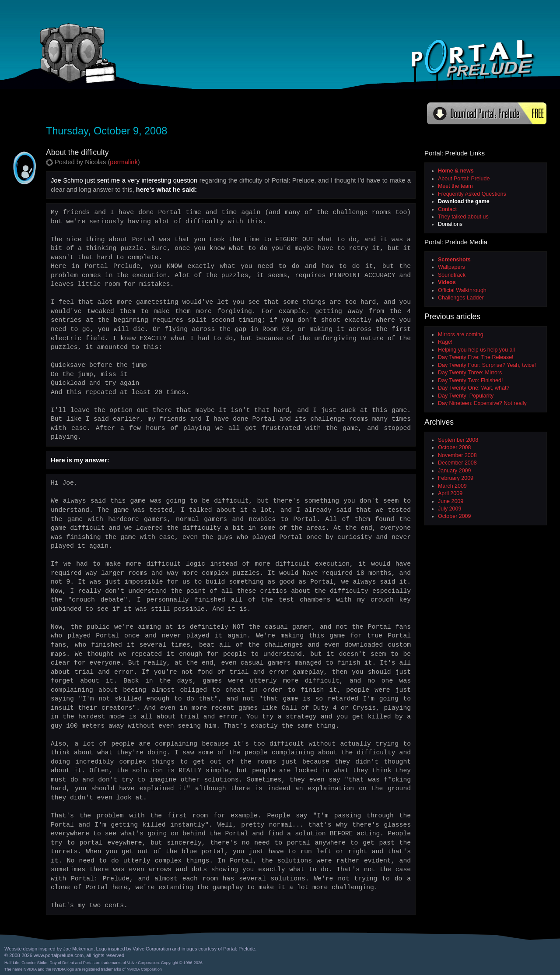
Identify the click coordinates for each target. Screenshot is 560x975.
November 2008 (457, 455)
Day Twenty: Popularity (466, 396)
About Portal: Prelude (464, 179)
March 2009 (452, 486)
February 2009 (456, 478)
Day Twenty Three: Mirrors (470, 373)
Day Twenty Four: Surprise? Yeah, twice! (487, 365)
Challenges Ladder (461, 298)
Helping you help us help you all (476, 350)
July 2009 (450, 509)
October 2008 (454, 447)
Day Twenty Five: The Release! (476, 357)
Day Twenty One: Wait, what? (474, 388)
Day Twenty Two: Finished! (470, 380)
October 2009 (454, 516)
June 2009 (451, 501)
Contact (447, 209)
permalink (124, 162)
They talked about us (463, 217)
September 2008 (458, 440)
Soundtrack (452, 275)
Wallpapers (451, 267)
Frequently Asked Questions (472, 194)
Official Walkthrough (462, 290)
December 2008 (457, 463)
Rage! (445, 342)
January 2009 (454, 471)
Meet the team (455, 186)
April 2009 (450, 493)
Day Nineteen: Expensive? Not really (482, 403)
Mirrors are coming (461, 334)
